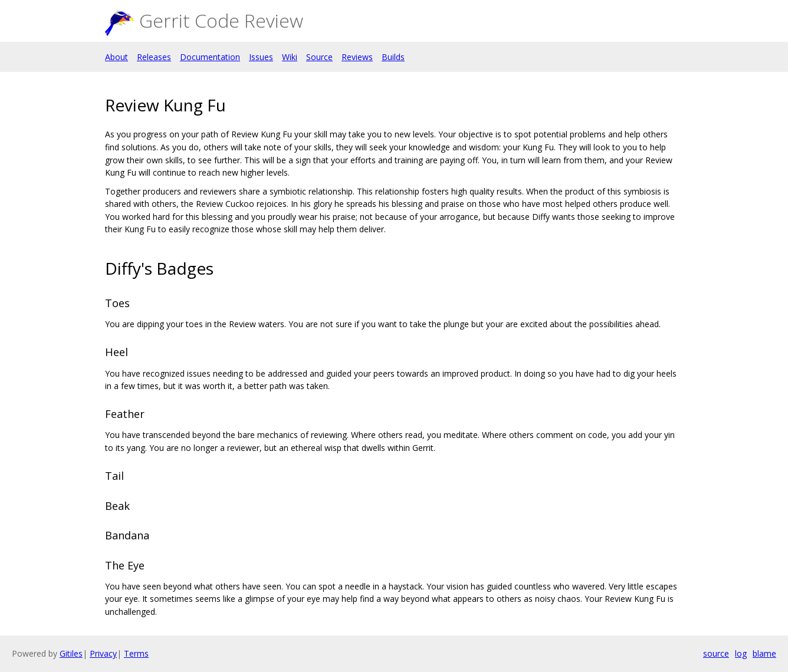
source (716, 653)
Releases (154, 57)
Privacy (103, 653)
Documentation (210, 57)
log (741, 653)
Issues (261, 57)
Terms (136, 653)
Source (319, 57)
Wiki (290, 57)
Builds (393, 57)
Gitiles (71, 653)
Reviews (357, 57)
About (116, 57)
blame (764, 653)
